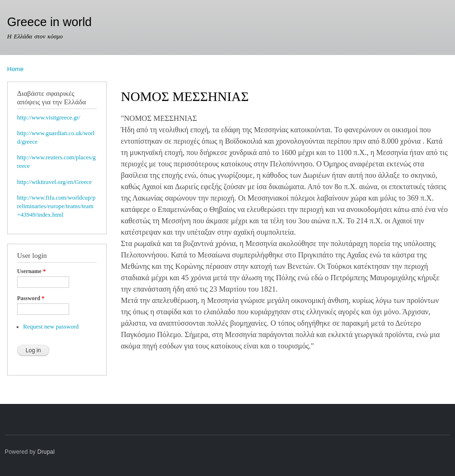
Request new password (51, 327)
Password (31, 298)
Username (31, 271)
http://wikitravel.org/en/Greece (55, 182)
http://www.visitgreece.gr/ (49, 118)
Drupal (46, 452)
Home (15, 69)
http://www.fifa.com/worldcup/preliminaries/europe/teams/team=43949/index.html (56, 206)
